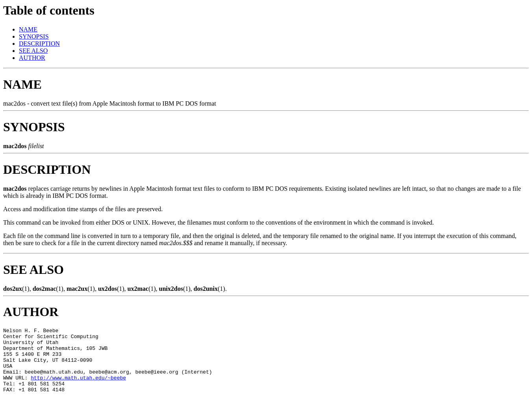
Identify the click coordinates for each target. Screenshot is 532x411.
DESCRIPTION (39, 44)
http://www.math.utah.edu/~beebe (78, 388)
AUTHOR (32, 58)
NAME (28, 29)
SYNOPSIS (34, 36)
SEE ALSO (33, 51)
